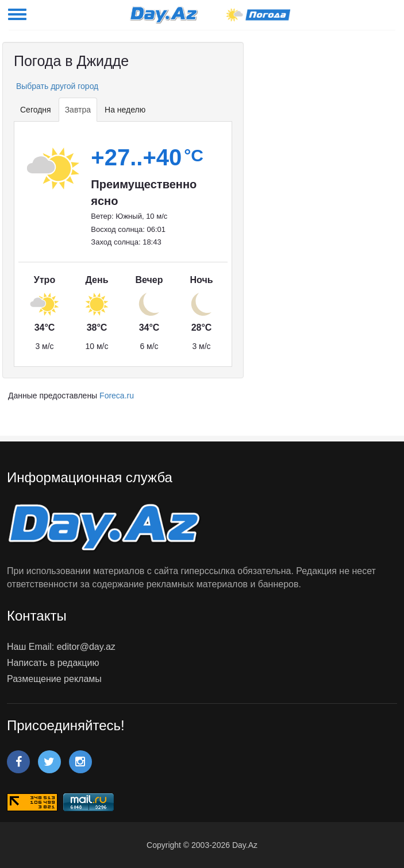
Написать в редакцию (53, 663)
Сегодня (36, 110)
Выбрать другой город (56, 86)
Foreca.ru (117, 396)
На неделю (125, 110)
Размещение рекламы (54, 679)
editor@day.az (86, 647)
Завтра (78, 110)
